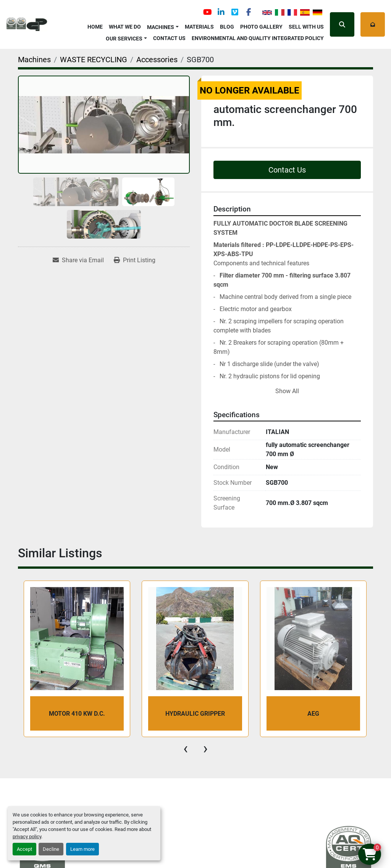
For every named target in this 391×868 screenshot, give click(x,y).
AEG (313, 714)
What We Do (125, 27)
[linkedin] (221, 12)
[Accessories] (157, 60)
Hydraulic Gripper (195, 714)
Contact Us (169, 38)
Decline (51, 849)
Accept (24, 849)
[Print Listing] (135, 260)
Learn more (82, 849)
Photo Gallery (261, 27)
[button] (163, 26)
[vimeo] (235, 12)
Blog (227, 27)
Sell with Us (306, 27)
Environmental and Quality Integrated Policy (258, 38)
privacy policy (27, 837)
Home (95, 27)
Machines (161, 27)
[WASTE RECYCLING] (94, 60)
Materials (199, 27)
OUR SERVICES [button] (124, 39)
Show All (287, 391)
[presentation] (186, 749)
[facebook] (249, 12)
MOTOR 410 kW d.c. (77, 714)
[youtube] (207, 12)
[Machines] (34, 60)
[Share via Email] (78, 260)
